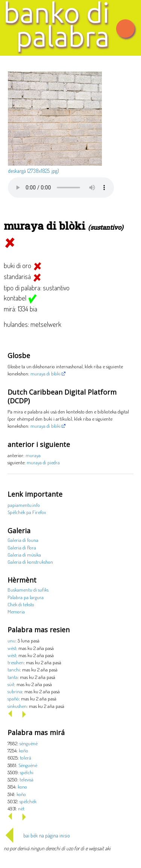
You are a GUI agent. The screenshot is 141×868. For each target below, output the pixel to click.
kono (22, 786)
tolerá (26, 757)
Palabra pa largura (26, 597)
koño (23, 750)
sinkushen (17, 706)
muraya (33, 455)
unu (11, 640)
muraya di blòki (45, 373)
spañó (13, 698)
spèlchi (27, 772)
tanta (13, 677)
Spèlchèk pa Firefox (27, 512)
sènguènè (29, 743)
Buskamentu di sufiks (28, 590)
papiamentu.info (24, 505)
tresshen (16, 662)
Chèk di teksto (21, 604)
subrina (15, 691)
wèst (12, 648)
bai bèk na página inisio (37, 835)
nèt (21, 808)
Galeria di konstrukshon (30, 562)
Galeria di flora (22, 547)
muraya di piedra (43, 462)
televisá (27, 779)
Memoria (16, 611)
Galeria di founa (23, 540)
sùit (11, 684)
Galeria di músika (24, 555)
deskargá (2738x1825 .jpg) (33, 171)
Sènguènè (28, 765)
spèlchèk (28, 801)
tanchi (14, 669)
